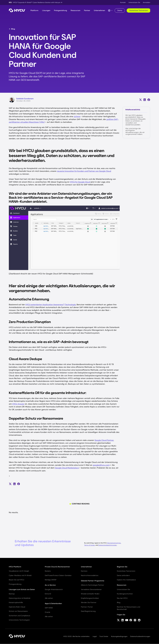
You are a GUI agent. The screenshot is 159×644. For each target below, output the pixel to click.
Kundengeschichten (125, 594)
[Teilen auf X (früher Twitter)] (141, 100)
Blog (12, 29)
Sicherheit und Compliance (19, 616)
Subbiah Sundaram (25, 99)
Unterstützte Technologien (19, 620)
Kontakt (123, 2)
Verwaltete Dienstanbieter (91, 589)
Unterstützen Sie (134, 2)
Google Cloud (68, 468)
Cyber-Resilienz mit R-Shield (20, 575)
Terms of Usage (90, 545)
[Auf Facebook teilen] (149, 100)
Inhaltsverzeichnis (133, 110)
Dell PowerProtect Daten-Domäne (58, 575)
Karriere (84, 571)
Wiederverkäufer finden (90, 594)
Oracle (47, 612)
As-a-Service (50, 585)
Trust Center (104, 636)
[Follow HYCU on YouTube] (127, 620)
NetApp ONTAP (51, 580)
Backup (12, 594)
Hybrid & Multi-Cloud (17, 607)
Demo (120, 10)
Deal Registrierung (88, 611)
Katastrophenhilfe (16, 602)
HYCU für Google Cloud (80, 182)
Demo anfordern (123, 575)
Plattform (34, 10)
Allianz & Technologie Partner (92, 585)
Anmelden (147, 2)
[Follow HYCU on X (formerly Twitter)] (118, 620)
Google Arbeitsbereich (54, 589)
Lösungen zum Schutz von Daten (22, 589)
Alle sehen (49, 598)
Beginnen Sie (122, 567)
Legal (95, 636)
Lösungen (46, 10)
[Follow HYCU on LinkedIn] (123, 620)
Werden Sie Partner (89, 602)
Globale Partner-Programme (93, 581)
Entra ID (48, 594)
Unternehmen (99, 10)
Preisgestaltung (60, 10)
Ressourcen (75, 10)
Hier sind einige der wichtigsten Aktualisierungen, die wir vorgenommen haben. (135, 131)
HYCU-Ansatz (18, 404)
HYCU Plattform (15, 567)
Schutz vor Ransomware (18, 611)
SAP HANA (49, 608)
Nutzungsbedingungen (119, 636)
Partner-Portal (87, 607)
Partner (87, 10)
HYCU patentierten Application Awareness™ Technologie (51, 305)
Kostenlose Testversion (139, 10)
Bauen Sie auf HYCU (17, 580)
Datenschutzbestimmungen (108, 545)
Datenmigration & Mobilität (20, 598)
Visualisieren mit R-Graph (19, 571)
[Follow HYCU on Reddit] (139, 620)
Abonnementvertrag (114, 543)
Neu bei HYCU (122, 598)
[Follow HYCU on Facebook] (131, 620)
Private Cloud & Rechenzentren (57, 567)
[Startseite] (17, 11)
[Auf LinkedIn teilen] (145, 100)
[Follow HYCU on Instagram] (135, 620)
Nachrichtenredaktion (90, 575)
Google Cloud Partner (104, 440)
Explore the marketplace (126, 580)
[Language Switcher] (110, 10)
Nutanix (48, 571)
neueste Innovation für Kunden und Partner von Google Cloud (84, 171)
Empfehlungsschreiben (90, 598)
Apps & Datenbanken (53, 603)
